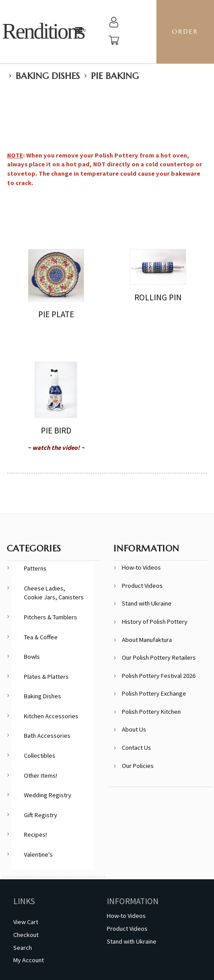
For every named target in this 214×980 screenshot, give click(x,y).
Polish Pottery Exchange (154, 693)
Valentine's (38, 854)
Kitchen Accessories (51, 716)
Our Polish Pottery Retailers (159, 657)
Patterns (35, 568)
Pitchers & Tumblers (51, 617)
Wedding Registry (48, 795)
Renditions (43, 31)
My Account (29, 960)
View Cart (26, 922)
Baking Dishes (48, 76)
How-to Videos (141, 567)
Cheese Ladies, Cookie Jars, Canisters (54, 593)
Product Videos (142, 586)
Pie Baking (115, 76)
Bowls (32, 657)
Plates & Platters (46, 677)
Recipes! (35, 834)
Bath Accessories (47, 736)
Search (23, 948)
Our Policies (138, 766)
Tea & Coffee (41, 637)
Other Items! (41, 775)
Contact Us (136, 748)
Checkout (26, 935)
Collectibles (40, 756)
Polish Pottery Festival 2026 (159, 676)
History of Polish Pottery (155, 622)
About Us (134, 729)
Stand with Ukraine (147, 603)
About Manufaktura (147, 640)
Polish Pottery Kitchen (151, 712)
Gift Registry (41, 815)
